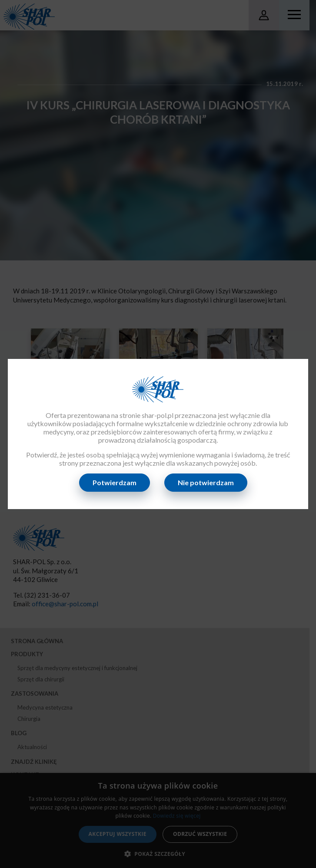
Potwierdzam (115, 482)
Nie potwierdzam (206, 482)
